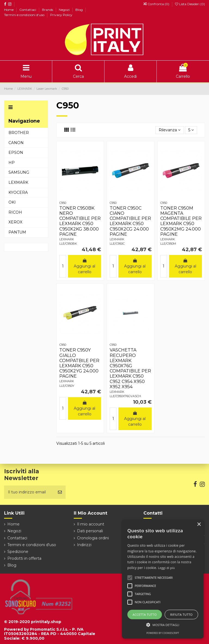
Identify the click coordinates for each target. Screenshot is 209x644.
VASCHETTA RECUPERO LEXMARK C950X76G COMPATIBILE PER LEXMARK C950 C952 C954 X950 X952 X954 (130, 368)
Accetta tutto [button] (145, 615)
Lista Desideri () (190, 4)
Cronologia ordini (93, 538)
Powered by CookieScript (163, 633)
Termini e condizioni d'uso (25, 15)
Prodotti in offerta (24, 558)
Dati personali (90, 531)
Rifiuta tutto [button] (181, 615)
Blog (79, 10)
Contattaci (28, 10)
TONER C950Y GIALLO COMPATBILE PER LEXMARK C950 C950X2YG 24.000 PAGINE (79, 363)
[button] (163, 625)
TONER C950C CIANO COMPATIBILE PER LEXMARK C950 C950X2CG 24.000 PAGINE (130, 221)
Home (9, 10)
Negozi (65, 10)
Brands (48, 10)
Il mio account (91, 524)
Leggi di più (167, 568)
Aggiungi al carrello (84, 266)
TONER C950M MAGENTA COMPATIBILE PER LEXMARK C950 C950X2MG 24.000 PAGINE (181, 221)
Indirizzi (84, 545)
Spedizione (18, 552)
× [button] (199, 525)
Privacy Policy (61, 15)
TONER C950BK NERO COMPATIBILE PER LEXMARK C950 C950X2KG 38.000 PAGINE (80, 221)
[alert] (163, 579)
